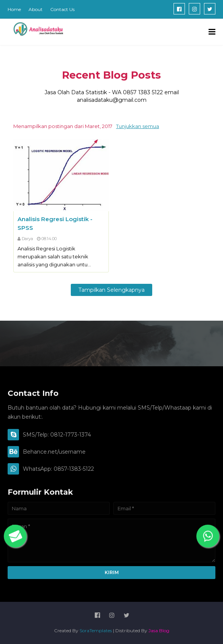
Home (14, 9)
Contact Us (62, 9)
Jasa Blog (159, 631)
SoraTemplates (96, 631)
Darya (27, 239)
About (36, 9)
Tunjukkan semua (138, 126)
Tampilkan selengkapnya (111, 290)
